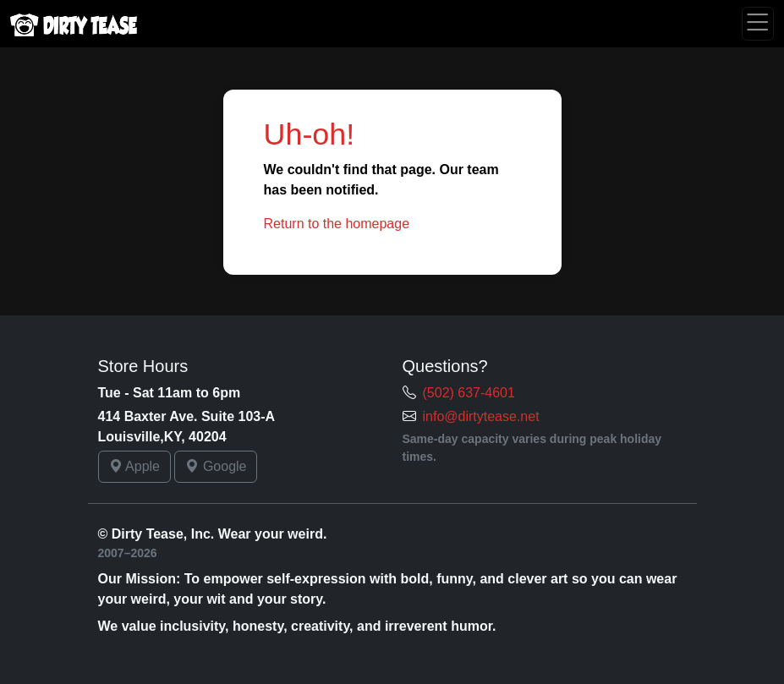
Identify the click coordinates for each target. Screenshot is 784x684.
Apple (134, 466)
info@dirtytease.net (481, 416)
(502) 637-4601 (469, 393)
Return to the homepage (337, 224)
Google (216, 466)
